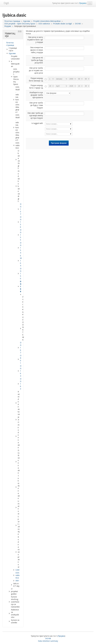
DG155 (21, 235)
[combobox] (59, 124)
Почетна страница (10, 44)
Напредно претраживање (25, 26)
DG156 (21, 222)
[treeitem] (13, 44)
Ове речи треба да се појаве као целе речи (36, 70)
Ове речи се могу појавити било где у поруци (35, 40)
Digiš (6, 3)
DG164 (21, 371)
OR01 (21, 359)
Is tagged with (37, 123)
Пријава (83, 3)
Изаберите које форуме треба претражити (36, 95)
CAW (17, 570)
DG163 (21, 384)
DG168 (21, 286)
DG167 (21, 348)
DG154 (21, 248)
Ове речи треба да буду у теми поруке (36, 105)
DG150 (21, 274)
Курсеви (12, 53)
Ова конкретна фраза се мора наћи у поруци (36, 50)
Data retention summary (48, 641)
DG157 (21, 209)
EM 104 (21, 261)
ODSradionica (18, 575)
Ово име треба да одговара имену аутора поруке (35, 115)
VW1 (17, 581)
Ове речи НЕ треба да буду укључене (37, 60)
